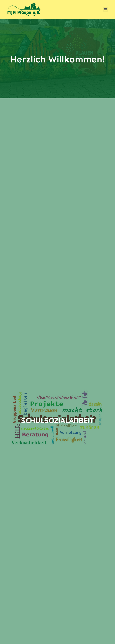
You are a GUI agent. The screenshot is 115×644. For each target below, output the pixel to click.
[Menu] (106, 9)
